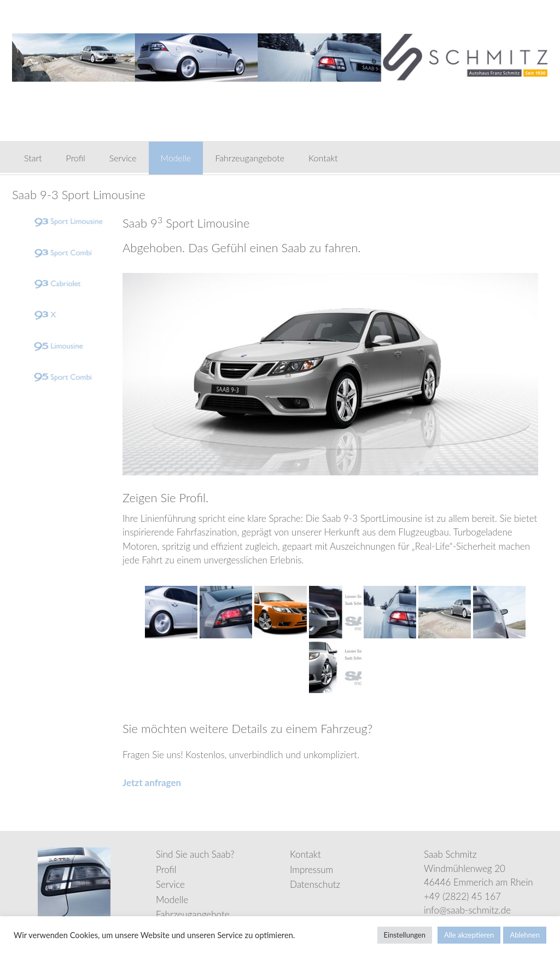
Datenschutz (315, 884)
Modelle (176, 158)
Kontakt (323, 158)
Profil (76, 158)
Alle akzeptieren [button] (469, 935)
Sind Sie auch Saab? (195, 854)
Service (123, 158)
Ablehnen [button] (525, 935)
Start (33, 158)
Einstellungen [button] (405, 935)
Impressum (311, 869)
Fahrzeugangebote (250, 158)
